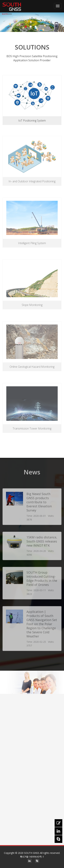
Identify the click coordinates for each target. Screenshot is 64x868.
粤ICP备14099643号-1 (32, 857)
